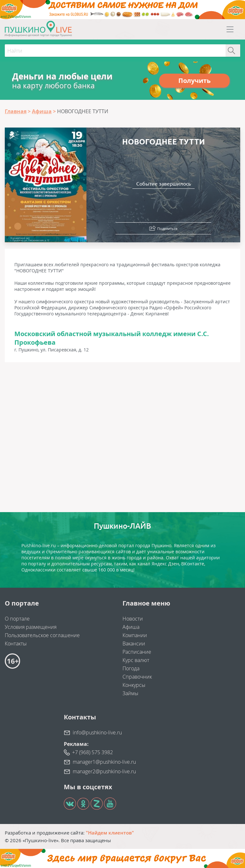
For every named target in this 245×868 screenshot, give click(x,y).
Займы (130, 693)
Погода (131, 668)
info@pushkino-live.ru (97, 732)
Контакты (16, 644)
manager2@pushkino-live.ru (104, 771)
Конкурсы (134, 685)
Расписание (137, 652)
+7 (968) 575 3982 (93, 752)
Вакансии (134, 644)
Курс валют (136, 660)
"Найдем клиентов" (110, 833)
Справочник (137, 677)
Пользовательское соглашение (42, 635)
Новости (133, 619)
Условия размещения (31, 627)
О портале (17, 619)
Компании (135, 635)
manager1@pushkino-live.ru (104, 762)
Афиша (131, 627)
